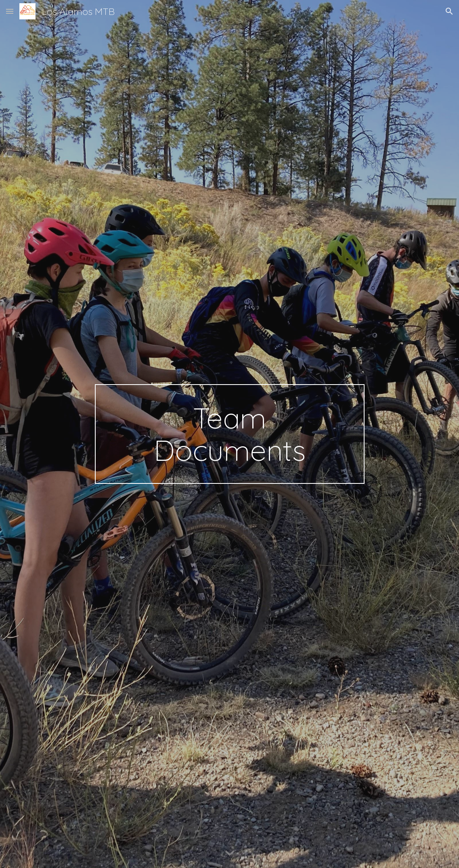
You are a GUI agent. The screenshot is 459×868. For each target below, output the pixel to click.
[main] (230, 434)
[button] (10, 11)
